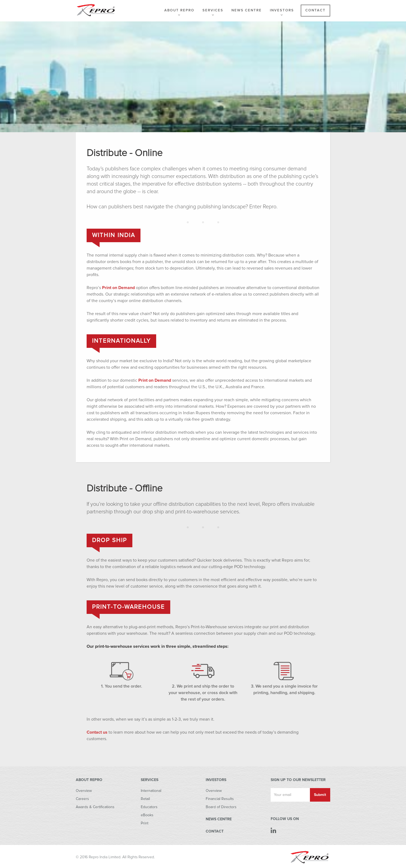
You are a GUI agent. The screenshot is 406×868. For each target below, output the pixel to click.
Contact (315, 10)
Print (145, 823)
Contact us (97, 732)
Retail (145, 799)
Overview (84, 791)
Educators (149, 807)
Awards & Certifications (95, 807)
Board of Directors (221, 807)
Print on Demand (118, 288)
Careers (82, 799)
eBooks (147, 815)
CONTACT (215, 831)
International (151, 791)
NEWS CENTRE (219, 819)
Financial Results (220, 799)
